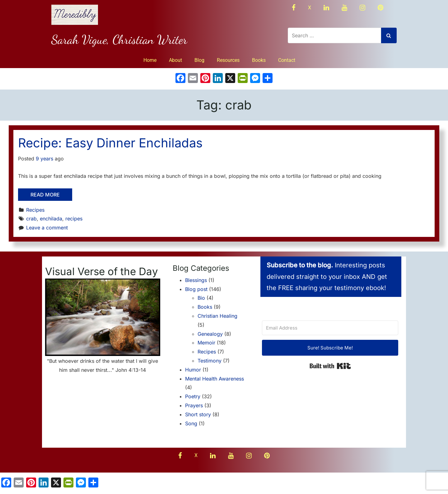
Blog (199, 60)
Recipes (35, 210)
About (175, 60)
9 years (44, 159)
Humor (193, 370)
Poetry (193, 396)
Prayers (194, 405)
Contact (287, 60)
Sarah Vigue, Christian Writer (119, 39)
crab (31, 219)
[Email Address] (330, 328)
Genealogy (210, 334)
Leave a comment (47, 228)
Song (191, 423)
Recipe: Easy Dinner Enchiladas (110, 143)
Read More (45, 195)
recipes (74, 219)
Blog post (196, 289)
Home (150, 60)
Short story (198, 414)
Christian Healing (217, 316)
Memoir (206, 343)
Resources (228, 60)
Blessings (196, 280)
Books (259, 60)
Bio (201, 298)
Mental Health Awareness (215, 379)
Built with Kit (330, 366)
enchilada (51, 219)
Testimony (210, 361)
